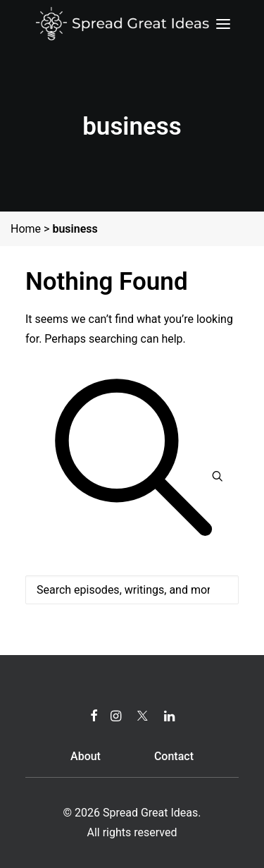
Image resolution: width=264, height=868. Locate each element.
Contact (174, 756)
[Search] (132, 578)
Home (26, 229)
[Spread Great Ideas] (122, 24)
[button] (223, 24)
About (86, 756)
